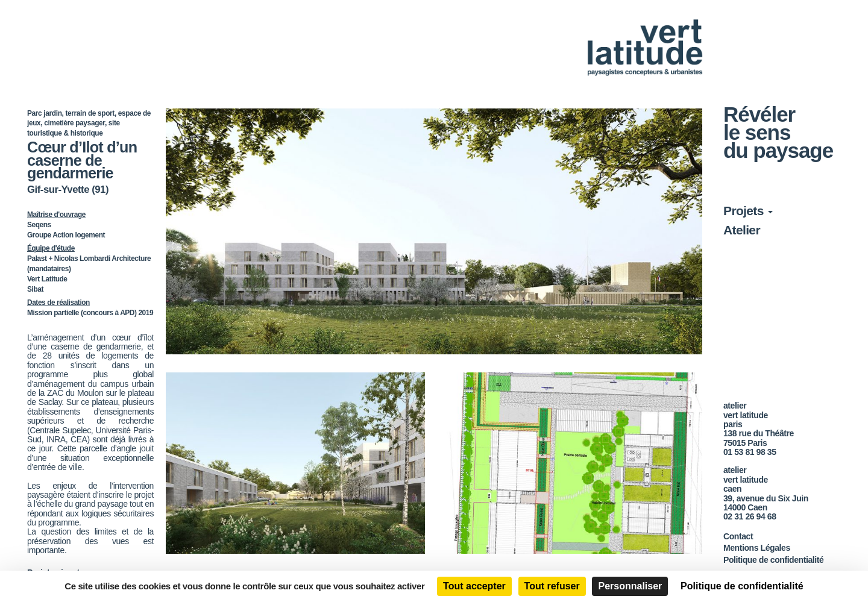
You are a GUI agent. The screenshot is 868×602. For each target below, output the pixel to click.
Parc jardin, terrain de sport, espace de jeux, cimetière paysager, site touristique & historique (89, 123)
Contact (738, 536)
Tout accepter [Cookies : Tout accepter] (474, 586)
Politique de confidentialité (773, 560)
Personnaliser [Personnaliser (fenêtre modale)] (630, 586)
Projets (748, 211)
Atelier (742, 230)
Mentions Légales (757, 548)
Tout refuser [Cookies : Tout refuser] (552, 586)
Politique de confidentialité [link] (742, 586)
